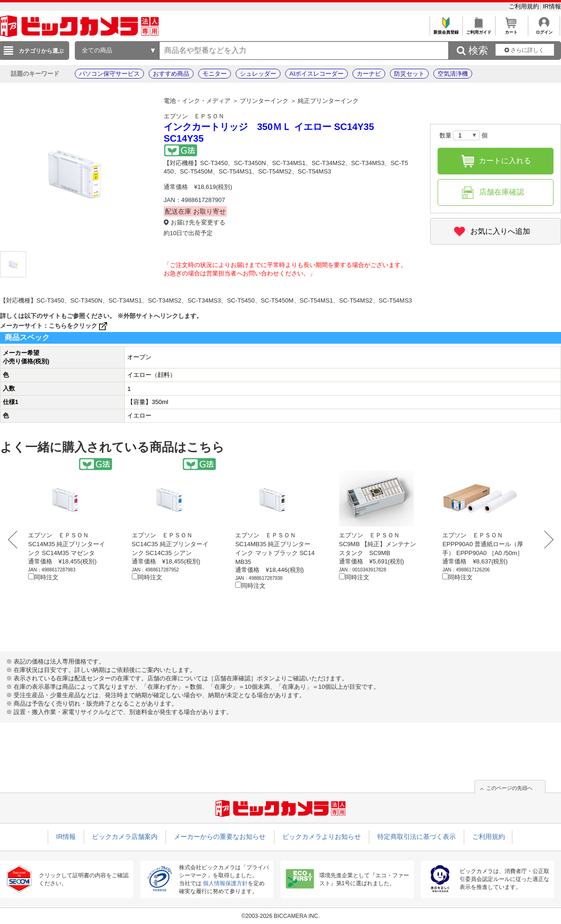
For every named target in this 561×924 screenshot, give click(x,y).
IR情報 (552, 6)
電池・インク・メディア (197, 101)
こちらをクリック (79, 326)
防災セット (409, 74)
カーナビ (369, 74)
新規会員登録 (446, 30)
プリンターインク (264, 101)
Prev (15, 540)
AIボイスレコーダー (316, 74)
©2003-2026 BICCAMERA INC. (280, 916)
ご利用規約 (525, 6)
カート (511, 30)
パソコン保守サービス (109, 74)
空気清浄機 (453, 74)
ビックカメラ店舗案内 (125, 837)
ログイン (544, 30)
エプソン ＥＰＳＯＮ (194, 116)
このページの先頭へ (509, 788)
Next (546, 540)
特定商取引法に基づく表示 (417, 837)
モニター (215, 74)
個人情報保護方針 (225, 883)
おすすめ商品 (171, 74)
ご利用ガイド (478, 30)
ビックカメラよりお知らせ (322, 837)
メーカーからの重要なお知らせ (220, 837)
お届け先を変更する (198, 222)
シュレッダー (258, 74)
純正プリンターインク (328, 101)
